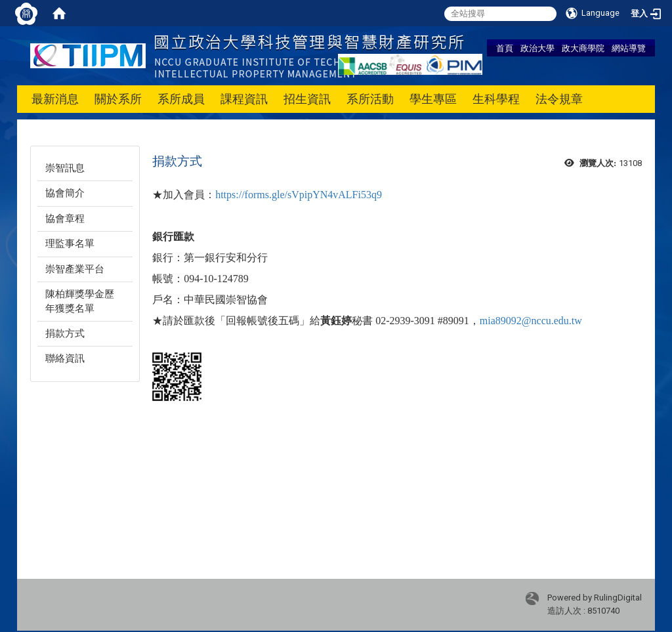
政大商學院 (583, 48)
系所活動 (370, 99)
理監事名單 (70, 243)
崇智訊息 (65, 168)
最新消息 (55, 99)
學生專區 (433, 99)
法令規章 (559, 99)
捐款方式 (65, 333)
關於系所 (118, 99)
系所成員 (181, 99)
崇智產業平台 (75, 269)
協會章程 (65, 219)
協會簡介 (65, 193)
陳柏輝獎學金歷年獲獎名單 (80, 301)
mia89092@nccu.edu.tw (531, 321)
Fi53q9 (367, 195)
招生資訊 (307, 99)
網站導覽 (629, 48)
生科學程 (496, 99)
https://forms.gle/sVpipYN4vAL (283, 195)
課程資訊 (244, 99)
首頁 (505, 48)
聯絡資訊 (65, 358)
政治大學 (537, 48)
